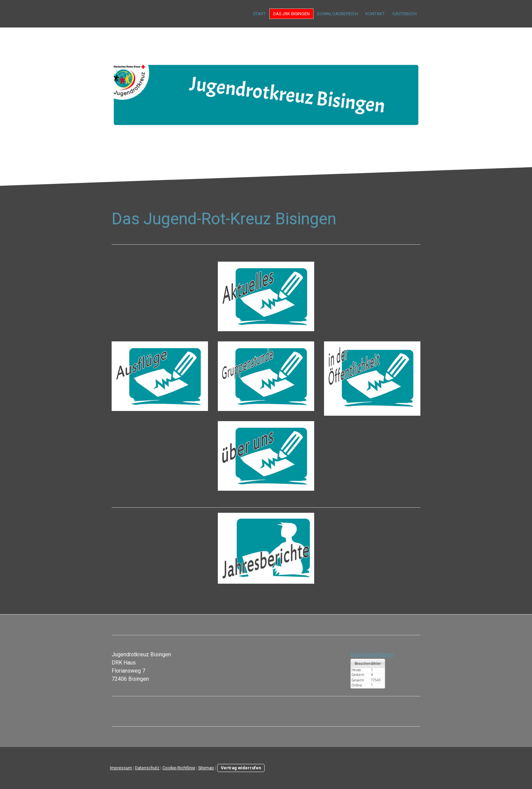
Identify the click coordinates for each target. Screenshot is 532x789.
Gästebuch (404, 14)
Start (259, 14)
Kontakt (375, 14)
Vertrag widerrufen (241, 768)
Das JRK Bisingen (291, 14)
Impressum (121, 768)
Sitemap (206, 768)
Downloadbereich (338, 14)
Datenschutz (147, 768)
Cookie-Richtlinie (179, 768)
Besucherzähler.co (372, 654)
